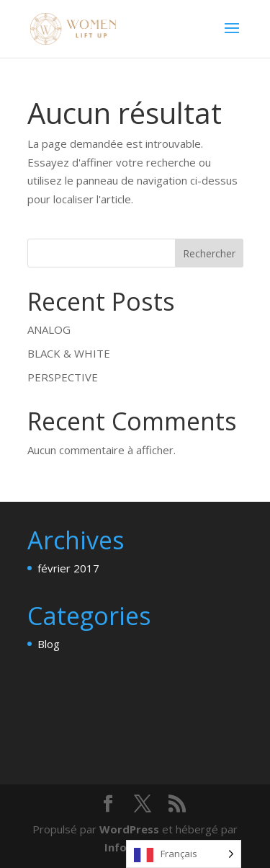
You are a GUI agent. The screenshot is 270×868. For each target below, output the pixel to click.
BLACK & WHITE (69, 353)
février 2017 (68, 568)
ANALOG (49, 329)
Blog (49, 644)
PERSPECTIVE (63, 377)
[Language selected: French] (184, 854)
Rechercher (209, 253)
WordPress (129, 829)
